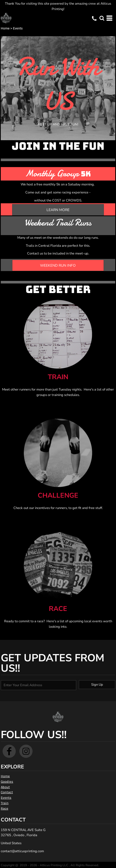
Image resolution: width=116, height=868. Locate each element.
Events (6, 798)
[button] (102, 18)
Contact (7, 792)
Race (5, 808)
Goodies (7, 781)
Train (5, 803)
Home (5, 28)
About (5, 787)
